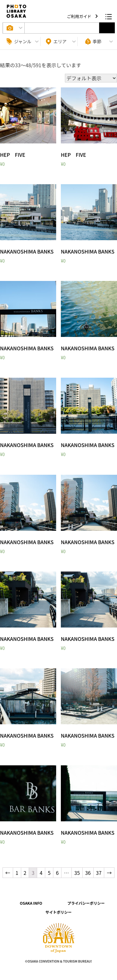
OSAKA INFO (31, 903)
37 (99, 873)
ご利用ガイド (80, 16)
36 (88, 873)
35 (77, 873)
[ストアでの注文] (91, 78)
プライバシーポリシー (86, 903)
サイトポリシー (58, 912)
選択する (107, 28)
